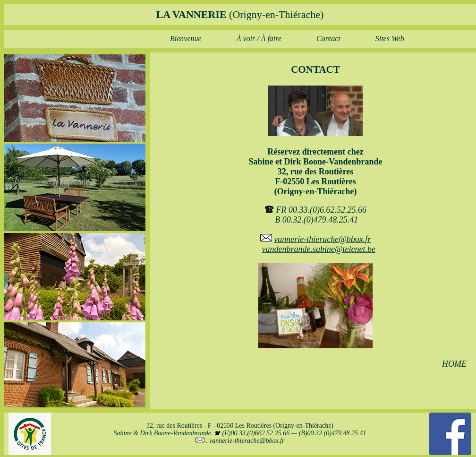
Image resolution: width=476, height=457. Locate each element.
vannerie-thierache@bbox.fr (322, 239)
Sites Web (390, 39)
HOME (454, 364)
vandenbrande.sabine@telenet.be (319, 249)
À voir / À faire (259, 39)
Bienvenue (186, 39)
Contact (328, 39)
